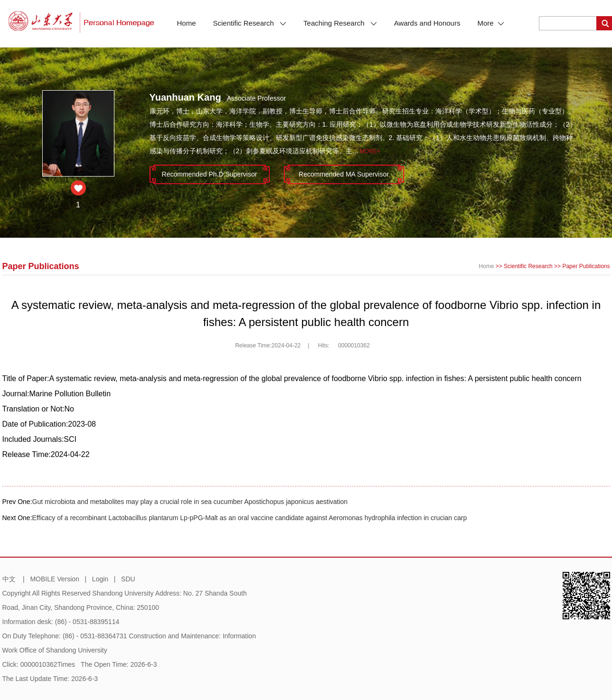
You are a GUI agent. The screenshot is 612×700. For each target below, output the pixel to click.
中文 (9, 579)
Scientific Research (250, 23)
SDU (128, 579)
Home (187, 23)
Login (100, 579)
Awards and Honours (427, 23)
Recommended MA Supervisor (344, 174)
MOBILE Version (55, 579)
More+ (370, 151)
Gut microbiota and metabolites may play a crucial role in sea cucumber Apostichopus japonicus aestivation (190, 502)
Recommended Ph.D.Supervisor (210, 174)
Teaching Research (340, 23)
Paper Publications (586, 266)
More (490, 23)
